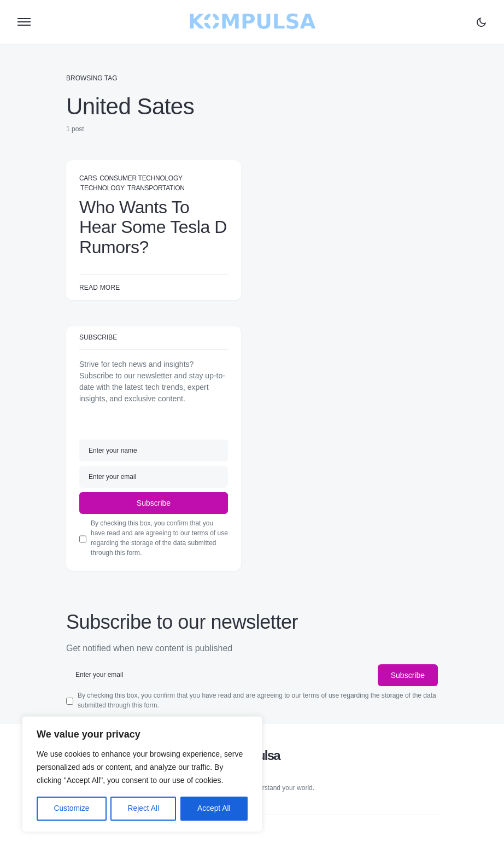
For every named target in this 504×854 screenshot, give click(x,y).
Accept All (214, 809)
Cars (88, 178)
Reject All (143, 809)
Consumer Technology (141, 178)
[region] (142, 775)
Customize (72, 809)
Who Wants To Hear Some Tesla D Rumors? (153, 227)
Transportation (156, 188)
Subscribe (154, 503)
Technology (102, 188)
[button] (24, 22)
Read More (99, 288)
